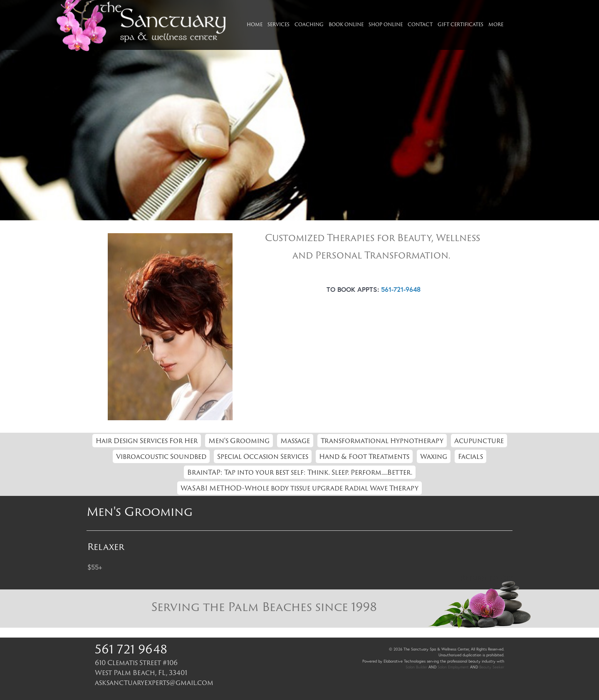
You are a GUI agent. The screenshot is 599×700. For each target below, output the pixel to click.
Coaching (309, 24)
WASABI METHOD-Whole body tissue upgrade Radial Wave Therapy (299, 488)
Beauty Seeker (492, 667)
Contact (420, 24)
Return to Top (486, 578)
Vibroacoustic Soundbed (161, 456)
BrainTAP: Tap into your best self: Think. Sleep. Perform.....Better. (300, 472)
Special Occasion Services (263, 456)
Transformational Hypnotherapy (382, 441)
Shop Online (386, 24)
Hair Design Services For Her (147, 441)
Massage (295, 441)
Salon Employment (453, 667)
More (496, 24)
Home (255, 24)
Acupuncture (479, 441)
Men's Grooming (239, 441)
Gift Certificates (460, 24)
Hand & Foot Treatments (364, 456)
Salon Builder (416, 667)
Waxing (434, 456)
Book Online (346, 24)
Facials (470, 456)
